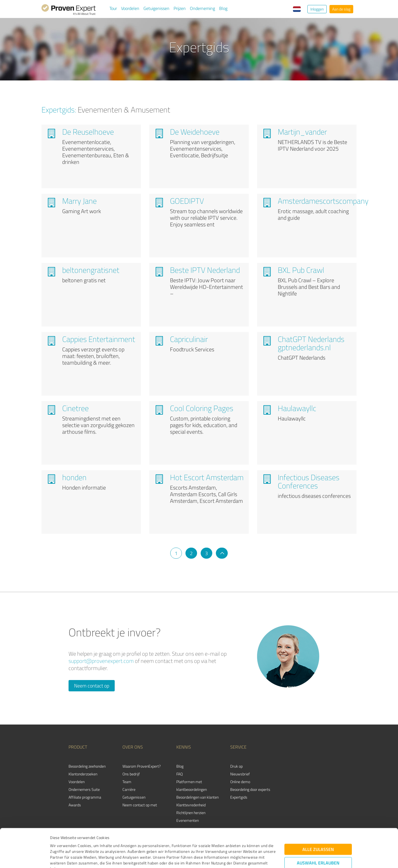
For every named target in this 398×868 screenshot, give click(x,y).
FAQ (180, 774)
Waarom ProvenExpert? (142, 766)
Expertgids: (59, 109)
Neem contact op (92, 686)
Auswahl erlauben (318, 824)
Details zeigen (238, 858)
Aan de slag (341, 9)
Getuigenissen (156, 8)
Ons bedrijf (131, 774)
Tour (113, 8)
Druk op (236, 766)
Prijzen (180, 8)
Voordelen (130, 8)
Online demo (240, 782)
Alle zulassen (318, 811)
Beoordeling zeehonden (87, 766)
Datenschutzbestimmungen (97, 842)
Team (127, 782)
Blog (223, 8)
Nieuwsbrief (240, 774)
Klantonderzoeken (83, 774)
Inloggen (317, 9)
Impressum (60, 842)
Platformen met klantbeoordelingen (192, 785)
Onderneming (202, 8)
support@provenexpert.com (101, 661)
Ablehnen (318, 842)
